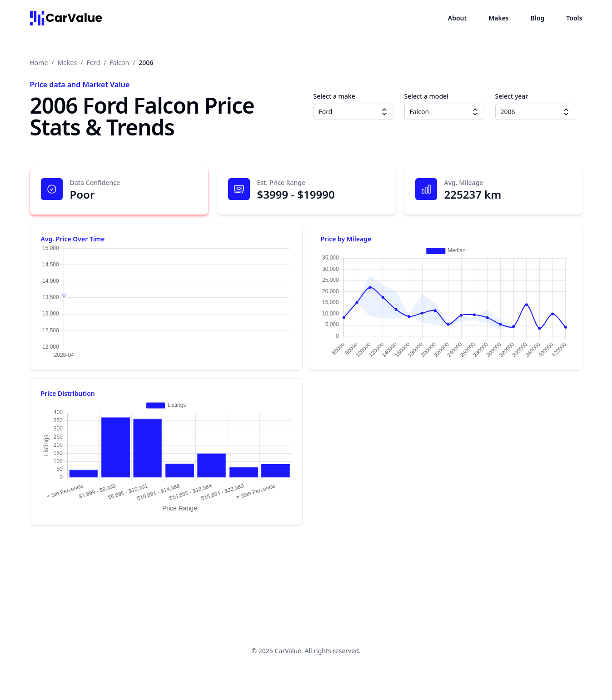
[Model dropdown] (475, 112)
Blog (538, 18)
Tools (574, 18)
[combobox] (353, 112)
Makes (499, 18)
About (457, 18)
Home (39, 62)
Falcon (120, 62)
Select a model (426, 96)
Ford (93, 62)
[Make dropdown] (384, 112)
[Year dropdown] (566, 112)
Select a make (334, 96)
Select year (512, 96)
